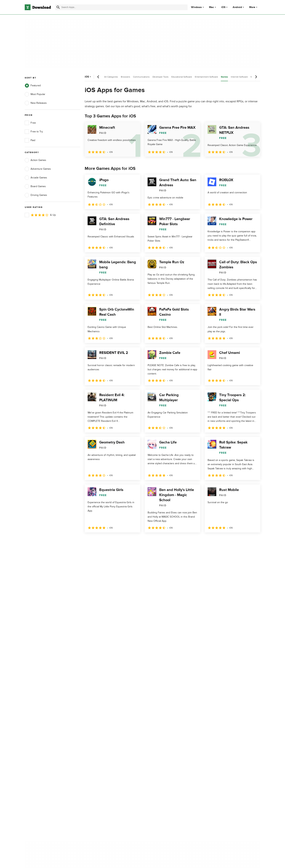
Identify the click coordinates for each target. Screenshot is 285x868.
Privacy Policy (164, 711)
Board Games (35, 186)
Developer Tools (160, 77)
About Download (100, 711)
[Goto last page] (254, 540)
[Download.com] (38, 7)
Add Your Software (101, 717)
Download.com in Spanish (105, 730)
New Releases (36, 103)
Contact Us (97, 724)
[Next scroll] (256, 77)
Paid (30, 140)
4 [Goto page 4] (117, 540)
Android (237, 7)
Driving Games (36, 195)
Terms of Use (164, 717)
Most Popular (35, 94)
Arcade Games (36, 178)
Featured (33, 86)
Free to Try (34, 132)
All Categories (111, 77)
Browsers (126, 77)
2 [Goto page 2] (98, 540)
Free (30, 123)
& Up (40, 215)
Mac (211, 7)
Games (224, 77)
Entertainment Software (206, 77)
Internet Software (239, 77)
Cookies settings (166, 740)
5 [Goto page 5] (126, 540)
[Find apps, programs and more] (121, 7)
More (254, 7)
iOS (223, 7)
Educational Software (182, 77)
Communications (141, 77)
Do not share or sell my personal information (170, 731)
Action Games (35, 160)
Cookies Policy (165, 724)
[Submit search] (58, 7)
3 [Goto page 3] (107, 540)
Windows (196, 7)
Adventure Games (38, 169)
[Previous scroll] (98, 77)
